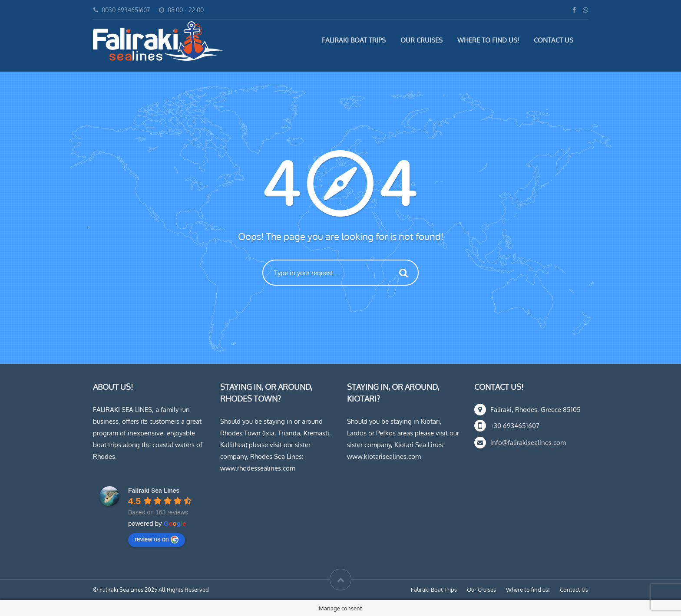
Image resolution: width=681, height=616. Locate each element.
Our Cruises (421, 40)
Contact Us (554, 40)
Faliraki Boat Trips (354, 40)
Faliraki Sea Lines (154, 491)
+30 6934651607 (515, 426)
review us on (157, 540)
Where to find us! (488, 40)
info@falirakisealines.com (528, 443)
